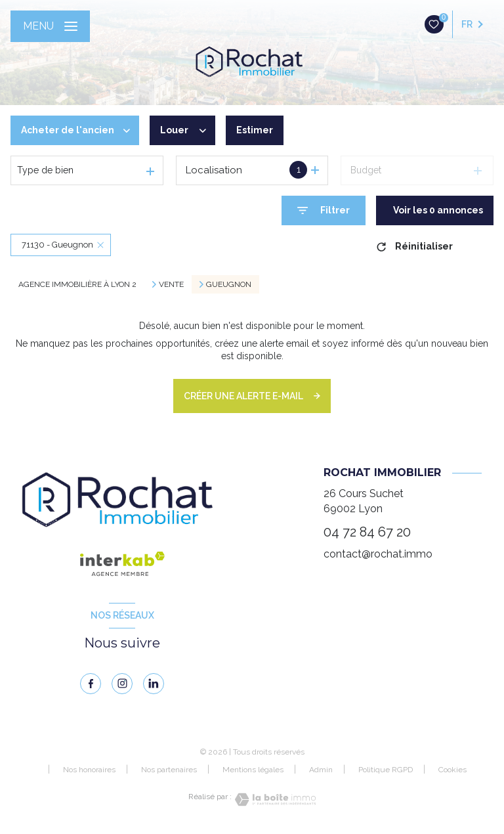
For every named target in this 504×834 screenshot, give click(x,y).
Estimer (255, 130)
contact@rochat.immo (378, 554)
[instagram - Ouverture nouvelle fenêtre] (122, 684)
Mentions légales (253, 770)
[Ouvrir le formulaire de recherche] (324, 210)
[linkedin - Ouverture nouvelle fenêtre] (154, 684)
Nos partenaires (169, 770)
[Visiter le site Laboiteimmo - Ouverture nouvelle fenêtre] (274, 800)
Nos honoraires (89, 770)
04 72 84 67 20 (367, 532)
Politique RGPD (386, 770)
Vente (171, 284)
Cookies (452, 770)
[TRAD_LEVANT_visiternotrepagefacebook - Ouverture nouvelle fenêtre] (91, 684)
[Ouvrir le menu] (50, 26)
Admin (321, 770)
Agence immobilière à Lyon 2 (77, 284)
